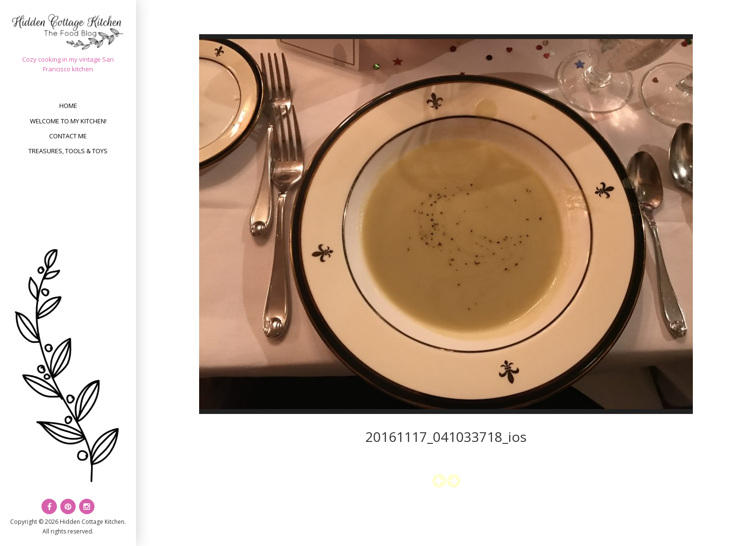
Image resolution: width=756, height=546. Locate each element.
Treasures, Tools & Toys (68, 151)
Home (68, 106)
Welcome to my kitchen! (68, 121)
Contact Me (68, 136)
